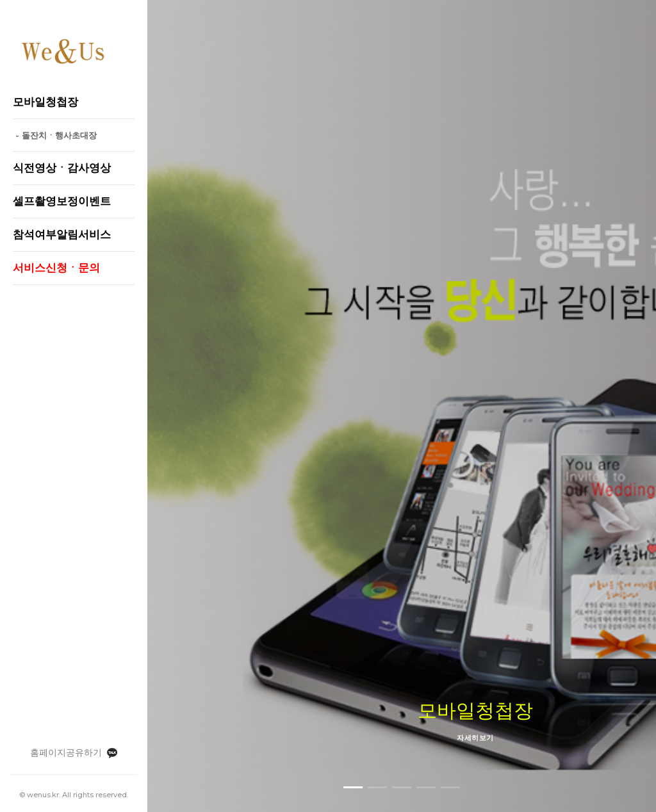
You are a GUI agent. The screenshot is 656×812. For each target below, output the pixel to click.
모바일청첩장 (323, 692)
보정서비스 (430, 692)
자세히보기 (402, 387)
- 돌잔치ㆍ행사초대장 (55, 135)
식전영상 (379, 692)
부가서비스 (485, 692)
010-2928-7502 (465, 767)
